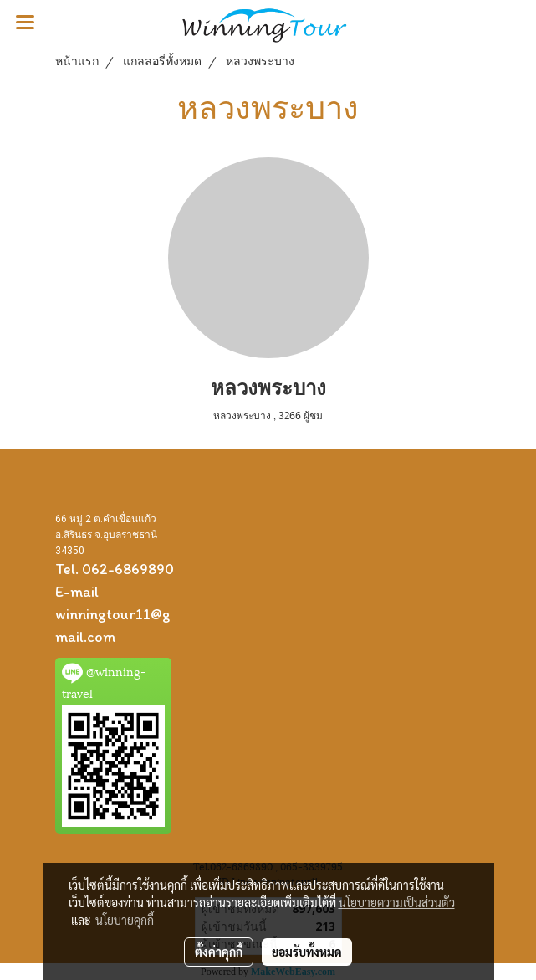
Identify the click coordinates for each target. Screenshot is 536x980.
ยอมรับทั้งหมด (307, 952)
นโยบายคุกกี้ (125, 920)
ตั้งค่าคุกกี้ (219, 952)
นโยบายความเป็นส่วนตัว (397, 902)
